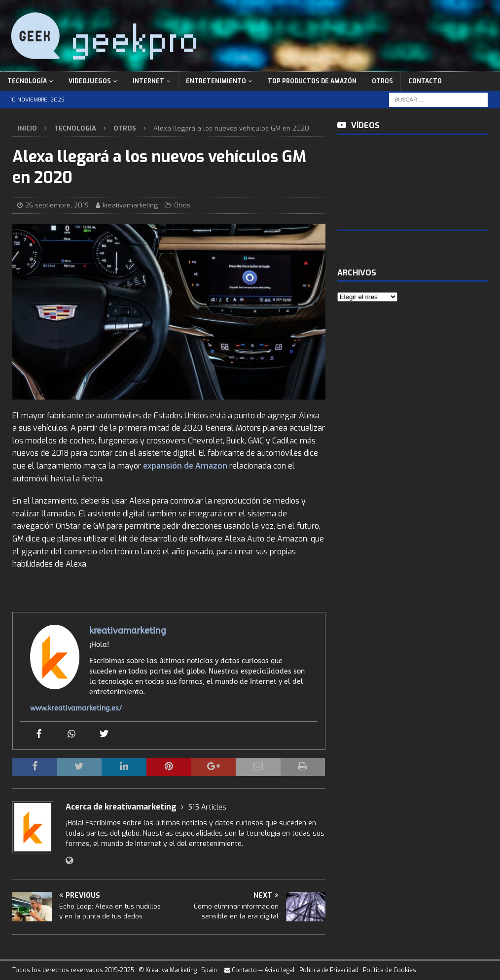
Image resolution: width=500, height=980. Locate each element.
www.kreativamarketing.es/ (76, 708)
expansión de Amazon (185, 466)
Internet (148, 81)
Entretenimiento (216, 81)
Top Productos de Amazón (312, 81)
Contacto (425, 81)
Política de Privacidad (329, 970)
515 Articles (207, 807)
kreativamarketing (130, 205)
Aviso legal (280, 970)
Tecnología (27, 81)
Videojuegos (90, 81)
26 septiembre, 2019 (57, 205)
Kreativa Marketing (171, 970)
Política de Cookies (390, 970)
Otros (382, 81)
